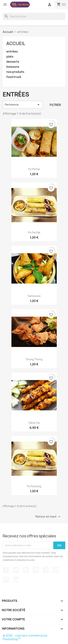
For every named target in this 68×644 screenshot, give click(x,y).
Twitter (16, 570)
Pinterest (46, 570)
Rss (26, 570)
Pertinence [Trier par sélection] (23, 105)
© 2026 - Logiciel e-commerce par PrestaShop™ (25, 637)
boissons (13, 67)
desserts (13, 62)
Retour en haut (48, 517)
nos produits (15, 72)
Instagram (6, 580)
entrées (12, 52)
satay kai (34, 423)
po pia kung (34, 486)
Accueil (16, 43)
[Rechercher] (34, 16)
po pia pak (34, 232)
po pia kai (34, 169)
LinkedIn (16, 580)
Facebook (6, 570)
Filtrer (55, 105)
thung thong (34, 359)
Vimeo (56, 570)
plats (10, 57)
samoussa (34, 296)
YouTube (36, 570)
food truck (14, 77)
